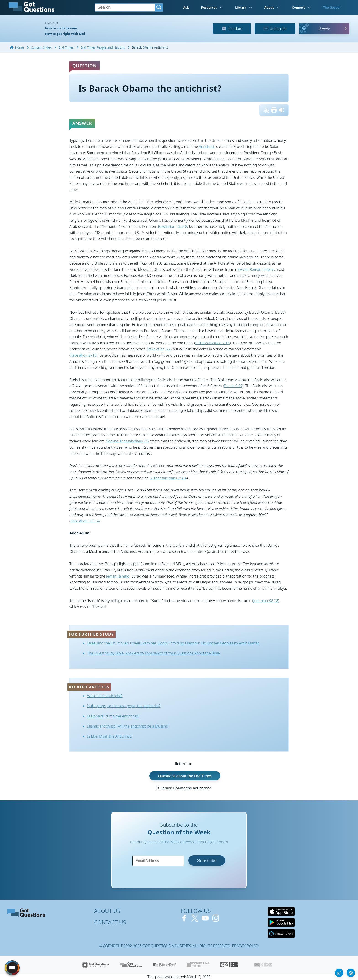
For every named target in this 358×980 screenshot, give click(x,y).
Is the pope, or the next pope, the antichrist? (124, 706)
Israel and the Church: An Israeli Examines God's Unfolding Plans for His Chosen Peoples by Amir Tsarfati (173, 643)
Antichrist (207, 147)
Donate (324, 29)
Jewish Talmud (118, 576)
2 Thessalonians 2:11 (212, 343)
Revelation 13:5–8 (172, 226)
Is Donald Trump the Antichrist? (113, 716)
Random (232, 29)
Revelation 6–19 (83, 355)
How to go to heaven (61, 28)
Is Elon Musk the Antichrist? (110, 736)
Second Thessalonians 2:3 (128, 441)
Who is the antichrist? (105, 696)
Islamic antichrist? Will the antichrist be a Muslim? (128, 726)
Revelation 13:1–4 (85, 521)
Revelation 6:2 (159, 349)
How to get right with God (65, 34)
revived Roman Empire (255, 269)
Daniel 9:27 (233, 386)
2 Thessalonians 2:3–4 (169, 478)
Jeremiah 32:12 (266, 601)
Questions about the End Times (185, 776)
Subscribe (275, 29)
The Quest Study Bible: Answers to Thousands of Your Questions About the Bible (154, 653)
